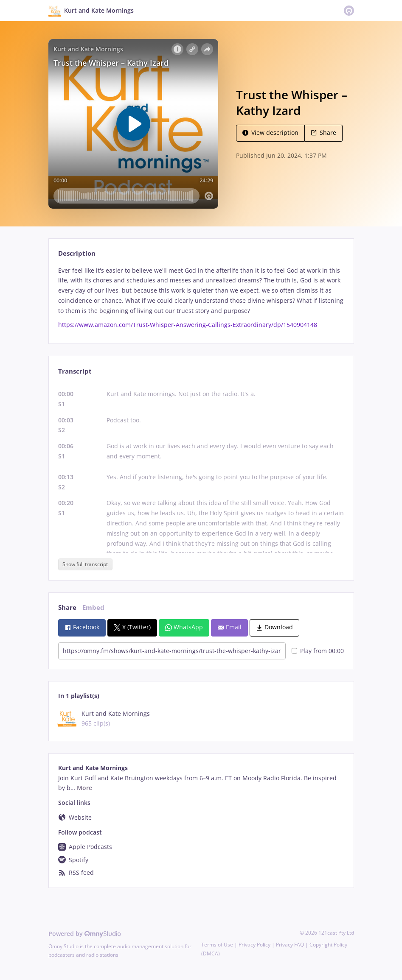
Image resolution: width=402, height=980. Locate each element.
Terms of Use (217, 945)
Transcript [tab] (75, 371)
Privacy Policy (254, 945)
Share (323, 133)
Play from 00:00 (318, 651)
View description (270, 133)
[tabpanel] (201, 298)
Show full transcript (85, 564)
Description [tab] (77, 253)
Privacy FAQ (290, 945)
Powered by (85, 934)
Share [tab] (67, 607)
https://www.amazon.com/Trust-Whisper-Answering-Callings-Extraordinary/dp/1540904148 (188, 325)
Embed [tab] (93, 607)
